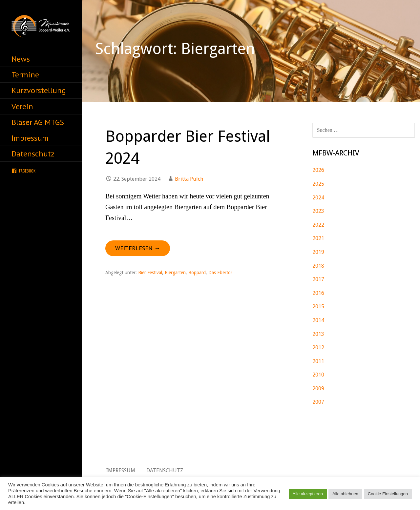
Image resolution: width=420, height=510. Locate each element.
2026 (318, 170)
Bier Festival (150, 273)
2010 (318, 375)
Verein (22, 106)
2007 (318, 402)
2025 (318, 184)
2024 (318, 198)
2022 (318, 225)
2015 (318, 306)
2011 (318, 361)
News (21, 59)
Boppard (197, 273)
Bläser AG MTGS (38, 122)
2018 (318, 266)
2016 (318, 293)
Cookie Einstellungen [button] (388, 494)
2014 (318, 320)
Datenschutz (33, 154)
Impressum (30, 138)
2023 (318, 211)
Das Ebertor (220, 273)
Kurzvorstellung (39, 90)
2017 (318, 279)
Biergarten (175, 273)
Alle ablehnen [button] (345, 494)
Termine (25, 75)
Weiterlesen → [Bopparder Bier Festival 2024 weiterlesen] (138, 248)
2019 (318, 252)
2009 (318, 388)
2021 (318, 238)
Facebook (27, 171)
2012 (318, 347)
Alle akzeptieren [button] (308, 494)
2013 (318, 334)
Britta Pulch (189, 179)
